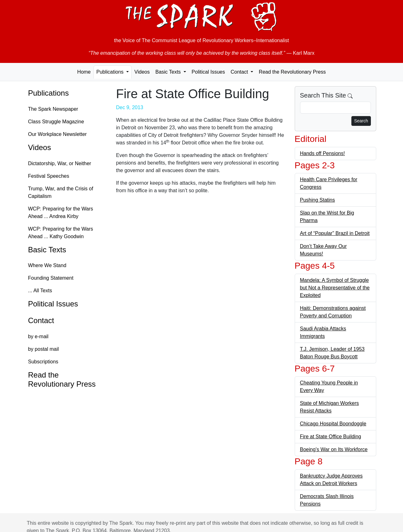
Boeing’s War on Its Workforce (334, 449)
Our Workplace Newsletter (57, 134)
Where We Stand (47, 265)
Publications (48, 93)
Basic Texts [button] (169, 72)
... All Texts (40, 291)
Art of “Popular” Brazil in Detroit (335, 233)
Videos (142, 72)
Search (361, 121)
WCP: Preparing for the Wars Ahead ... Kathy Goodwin (61, 233)
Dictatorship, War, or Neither (60, 163)
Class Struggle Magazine (56, 122)
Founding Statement (51, 278)
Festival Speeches (49, 176)
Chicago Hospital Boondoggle (333, 424)
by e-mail (38, 336)
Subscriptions (43, 362)
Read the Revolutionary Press (292, 72)
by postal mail (43, 349)
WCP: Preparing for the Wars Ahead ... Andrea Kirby (61, 213)
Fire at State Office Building (331, 437)
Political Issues (208, 72)
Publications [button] (111, 72)
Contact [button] (240, 72)
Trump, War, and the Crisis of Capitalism (61, 192)
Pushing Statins (318, 200)
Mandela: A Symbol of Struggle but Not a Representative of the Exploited (335, 288)
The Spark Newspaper (53, 109)
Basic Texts (47, 250)
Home (84, 72)
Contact (41, 320)
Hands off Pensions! (323, 153)
